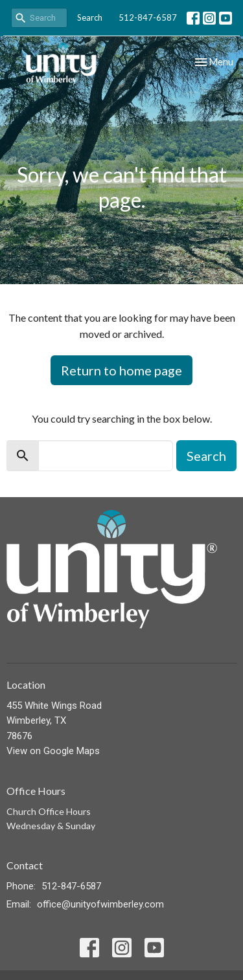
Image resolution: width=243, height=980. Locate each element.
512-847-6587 (148, 17)
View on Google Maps (53, 751)
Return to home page (121, 370)
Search (90, 17)
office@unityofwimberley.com (100, 904)
